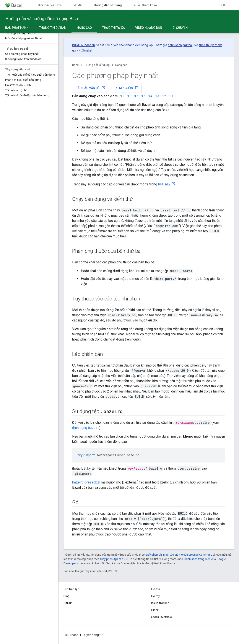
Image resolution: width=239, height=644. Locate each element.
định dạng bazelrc (86, 428)
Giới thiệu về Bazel (50, 5)
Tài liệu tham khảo (145, 5)
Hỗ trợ (155, 596)
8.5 (143, 96)
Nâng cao (121, 65)
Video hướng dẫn (149, 28)
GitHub (225, 5)
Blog (67, 596)
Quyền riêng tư (93, 635)
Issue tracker (160, 603)
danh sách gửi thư (180, 45)
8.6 (136, 96)
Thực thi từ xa (114, 28)
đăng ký (86, 50)
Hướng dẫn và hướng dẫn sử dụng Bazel (43, 19)
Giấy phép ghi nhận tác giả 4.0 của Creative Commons (179, 555)
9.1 (122, 96)
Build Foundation (84, 45)
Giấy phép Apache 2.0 (114, 559)
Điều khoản (71, 635)
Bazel (76, 65)
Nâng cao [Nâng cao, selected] (84, 28)
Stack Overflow (162, 617)
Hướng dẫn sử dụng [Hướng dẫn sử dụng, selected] (108, 5)
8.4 (150, 96)
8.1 (171, 96)
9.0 (129, 96)
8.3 (157, 96)
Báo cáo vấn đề (90, 88)
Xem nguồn (127, 88)
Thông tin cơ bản (53, 28)
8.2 (164, 96)
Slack (155, 610)
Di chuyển (180, 28)
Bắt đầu (78, 5)
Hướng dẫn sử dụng (97, 65)
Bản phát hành (17, 28)
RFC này (164, 184)
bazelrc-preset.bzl (86, 482)
